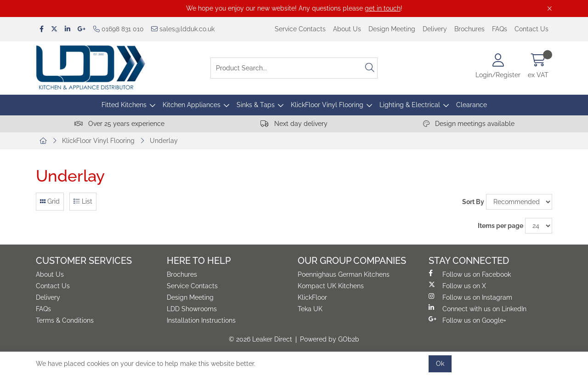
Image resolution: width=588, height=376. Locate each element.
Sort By (473, 202)
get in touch (383, 8)
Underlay (164, 141)
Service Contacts (300, 29)
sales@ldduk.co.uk (183, 29)
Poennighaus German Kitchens (344, 274)
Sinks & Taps (256, 105)
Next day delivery (294, 124)
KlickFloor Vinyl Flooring (327, 105)
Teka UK (310, 309)
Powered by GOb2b (330, 339)
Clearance (472, 105)
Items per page (500, 226)
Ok (440, 364)
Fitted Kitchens (124, 105)
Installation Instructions (201, 320)
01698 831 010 (119, 29)
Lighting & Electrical (410, 105)
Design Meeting (392, 29)
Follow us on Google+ (467, 320)
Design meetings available (469, 124)
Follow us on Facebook (470, 274)
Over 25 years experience (119, 124)
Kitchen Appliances (192, 105)
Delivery (435, 29)
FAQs (500, 29)
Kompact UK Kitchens (331, 286)
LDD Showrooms (192, 309)
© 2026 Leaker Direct (260, 339)
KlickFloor (312, 297)
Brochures (469, 29)
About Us (347, 29)
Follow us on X (457, 285)
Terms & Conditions (65, 320)
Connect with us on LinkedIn (478, 308)
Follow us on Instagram (470, 297)
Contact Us (531, 29)
